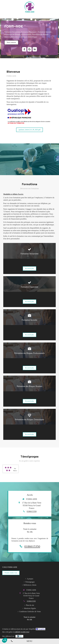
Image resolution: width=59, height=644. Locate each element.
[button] (29, 258)
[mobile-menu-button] (30, 641)
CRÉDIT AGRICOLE (22, 632)
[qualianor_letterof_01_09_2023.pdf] (29, 130)
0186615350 (32, 511)
